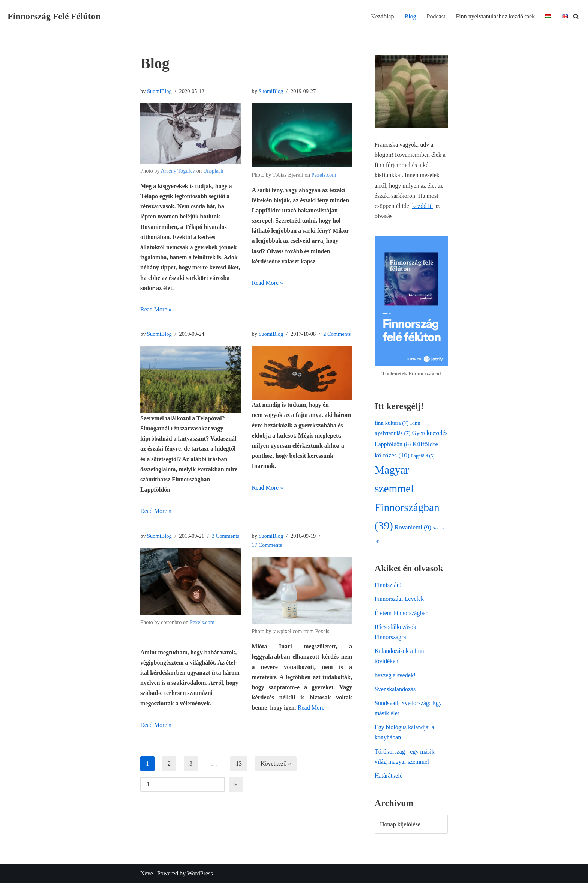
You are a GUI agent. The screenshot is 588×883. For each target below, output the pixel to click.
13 (239, 763)
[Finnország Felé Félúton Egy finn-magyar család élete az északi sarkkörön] (54, 16)
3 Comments (226, 536)
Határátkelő (389, 775)
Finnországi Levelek (399, 599)
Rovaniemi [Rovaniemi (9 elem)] (413, 527)
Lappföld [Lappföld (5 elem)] (423, 456)
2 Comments (337, 334)
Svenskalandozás (395, 689)
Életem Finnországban (402, 613)
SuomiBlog (159, 91)
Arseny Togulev (178, 171)
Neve (147, 873)
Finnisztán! (388, 585)
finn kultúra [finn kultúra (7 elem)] (391, 423)
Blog (410, 16)
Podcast (436, 16)
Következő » (276, 763)
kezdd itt (423, 206)
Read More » (156, 309)
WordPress (200, 873)
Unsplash (213, 171)
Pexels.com (324, 175)
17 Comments (267, 545)
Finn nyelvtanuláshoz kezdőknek (495, 16)
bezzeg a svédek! (395, 675)
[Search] (576, 16)
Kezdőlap (382, 16)
